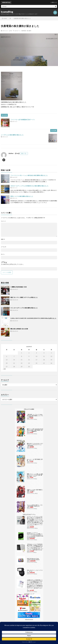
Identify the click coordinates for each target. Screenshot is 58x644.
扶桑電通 (24, 31)
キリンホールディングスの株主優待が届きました (24, 308)
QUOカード (17, 31)
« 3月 (4, 369)
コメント (3, 221)
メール (4, 247)
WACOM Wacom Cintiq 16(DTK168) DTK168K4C (33, 559)
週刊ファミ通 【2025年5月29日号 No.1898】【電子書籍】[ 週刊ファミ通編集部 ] (35, 430)
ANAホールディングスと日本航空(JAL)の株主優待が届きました (29, 186)
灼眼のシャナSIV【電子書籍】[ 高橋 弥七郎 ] (35, 490)
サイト (3, 254)
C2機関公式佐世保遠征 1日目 (19, 287)
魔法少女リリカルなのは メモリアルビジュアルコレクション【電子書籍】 (35, 445)
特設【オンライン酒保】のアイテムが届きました (24, 297)
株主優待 (29, 31)
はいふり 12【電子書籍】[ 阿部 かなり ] (35, 460)
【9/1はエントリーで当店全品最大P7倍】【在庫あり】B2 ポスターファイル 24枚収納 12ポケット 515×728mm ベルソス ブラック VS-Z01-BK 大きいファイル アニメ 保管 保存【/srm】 (35, 547)
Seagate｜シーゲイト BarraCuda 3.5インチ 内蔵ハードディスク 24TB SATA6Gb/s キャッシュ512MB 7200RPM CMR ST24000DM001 (35, 535)
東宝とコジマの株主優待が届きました (22, 196)
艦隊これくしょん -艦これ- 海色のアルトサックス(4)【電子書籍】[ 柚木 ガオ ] (35, 475)
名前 (3, 239)
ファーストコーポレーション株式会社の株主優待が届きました (29, 175)
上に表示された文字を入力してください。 (13, 264)
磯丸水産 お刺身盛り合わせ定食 (19, 329)
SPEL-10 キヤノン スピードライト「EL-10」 (35, 571)
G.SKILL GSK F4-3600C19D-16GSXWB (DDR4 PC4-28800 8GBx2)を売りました (33, 318)
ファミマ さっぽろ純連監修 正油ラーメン (23, 120)
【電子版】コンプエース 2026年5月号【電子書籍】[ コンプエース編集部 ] (35, 416)
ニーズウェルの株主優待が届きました (12, 135)
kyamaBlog (7, 12)
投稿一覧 (23, 153)
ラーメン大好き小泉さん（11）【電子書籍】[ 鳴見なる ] (35, 506)
